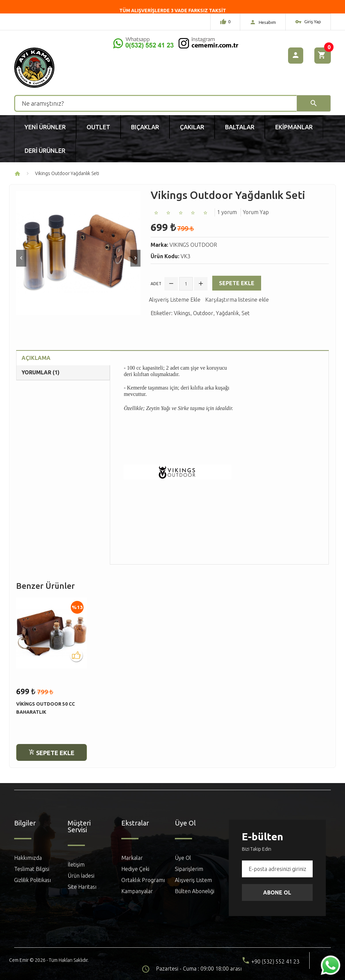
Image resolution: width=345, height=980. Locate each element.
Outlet (98, 127)
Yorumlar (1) (41, 372)
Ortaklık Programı (143, 880)
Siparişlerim (189, 869)
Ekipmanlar (294, 127)
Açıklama (36, 358)
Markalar (132, 858)
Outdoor (203, 313)
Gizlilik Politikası (33, 880)
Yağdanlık (227, 313)
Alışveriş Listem (193, 880)
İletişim (76, 865)
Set (246, 313)
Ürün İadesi (81, 876)
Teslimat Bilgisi (32, 869)
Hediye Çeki (135, 869)
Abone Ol (277, 892)
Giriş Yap (308, 23)
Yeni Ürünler (45, 127)
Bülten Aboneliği (195, 891)
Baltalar (240, 127)
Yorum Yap (256, 212)
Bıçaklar (145, 127)
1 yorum (227, 212)
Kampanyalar (137, 891)
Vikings (182, 313)
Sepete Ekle (237, 283)
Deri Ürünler (45, 150)
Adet (156, 284)
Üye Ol (183, 858)
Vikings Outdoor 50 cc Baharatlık (45, 708)
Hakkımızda (28, 858)
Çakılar (192, 127)
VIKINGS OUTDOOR (193, 245)
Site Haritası (82, 887)
